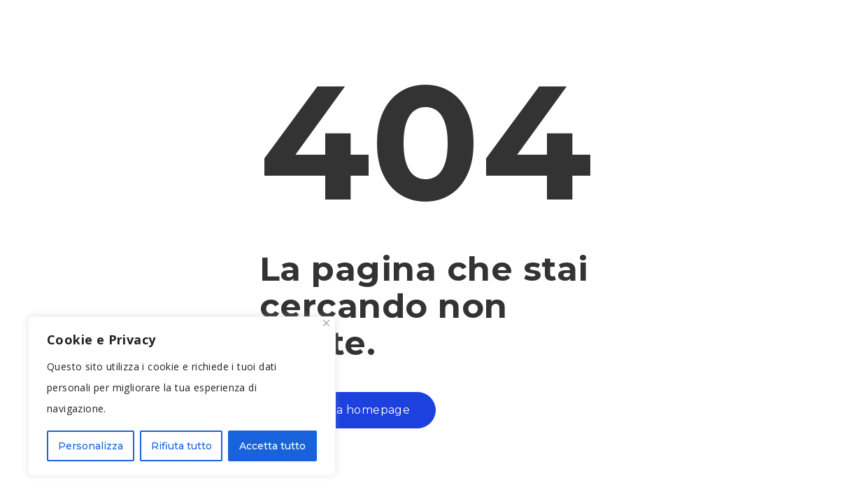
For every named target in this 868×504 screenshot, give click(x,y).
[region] (182, 396)
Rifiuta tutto (182, 446)
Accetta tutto (272, 446)
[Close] (326, 323)
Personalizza (91, 446)
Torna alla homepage (348, 410)
